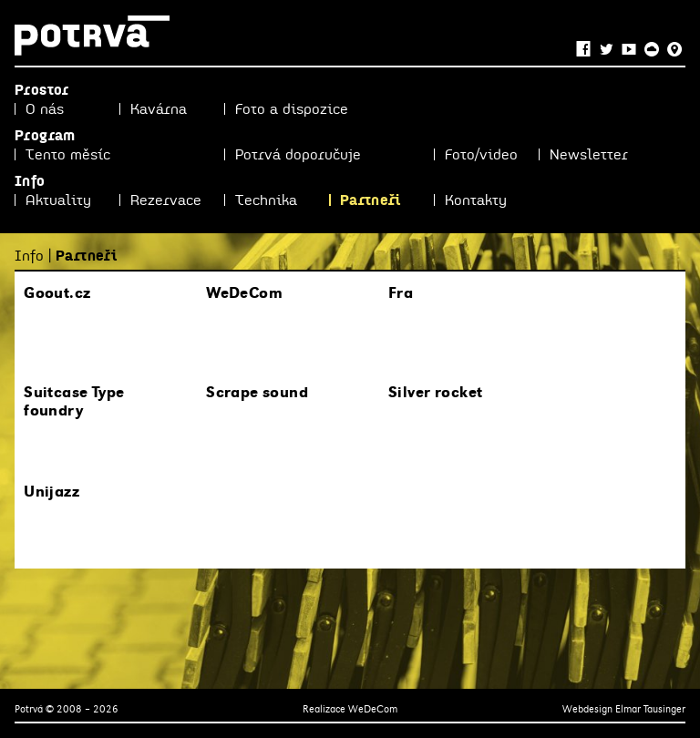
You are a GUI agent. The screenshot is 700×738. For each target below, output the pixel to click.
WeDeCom (373, 709)
